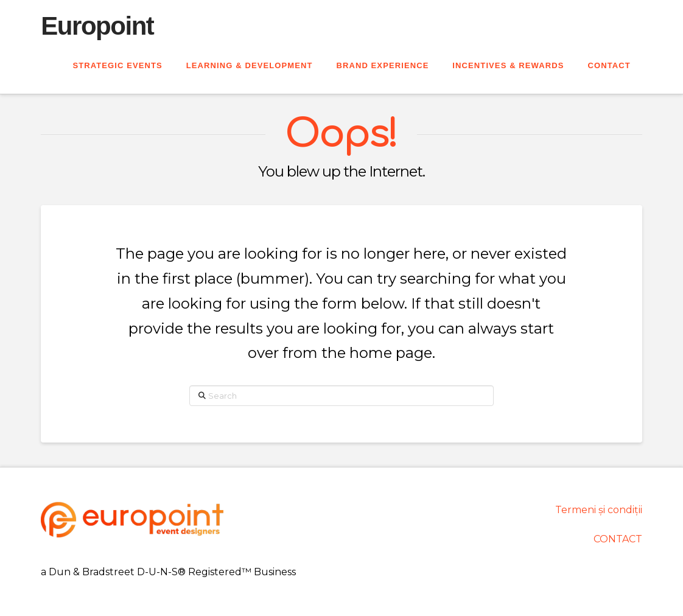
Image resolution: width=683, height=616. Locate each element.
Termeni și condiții (599, 510)
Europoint (97, 26)
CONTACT (618, 539)
